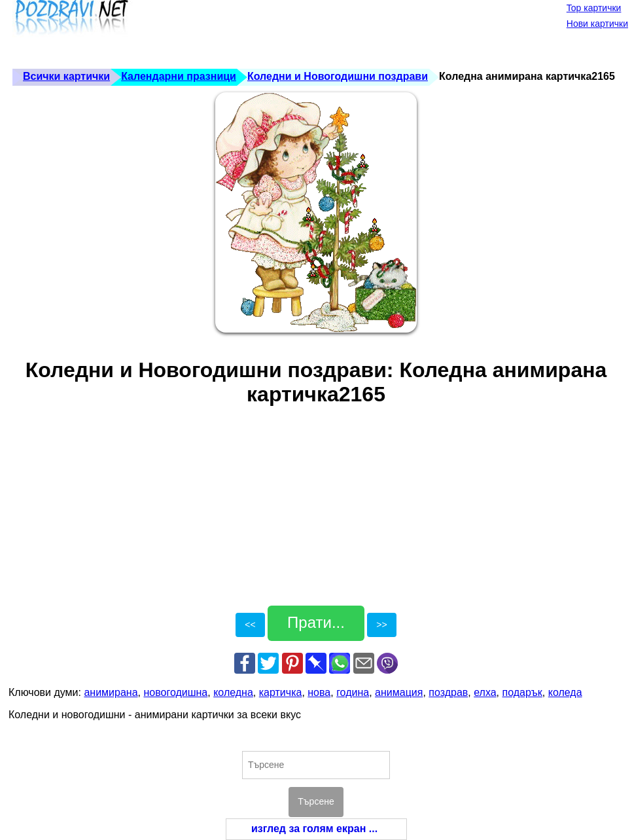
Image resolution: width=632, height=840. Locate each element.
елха (485, 692)
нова (319, 692)
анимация (399, 692)
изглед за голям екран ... (314, 829)
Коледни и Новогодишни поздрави (338, 76)
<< (250, 625)
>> (381, 625)
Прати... (316, 622)
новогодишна (175, 692)
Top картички (594, 8)
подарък (522, 692)
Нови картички (597, 24)
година (353, 692)
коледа (565, 692)
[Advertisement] (247, 33)
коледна (233, 692)
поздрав (448, 692)
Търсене (316, 801)
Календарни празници (179, 76)
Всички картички (66, 76)
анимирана (111, 692)
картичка (281, 692)
